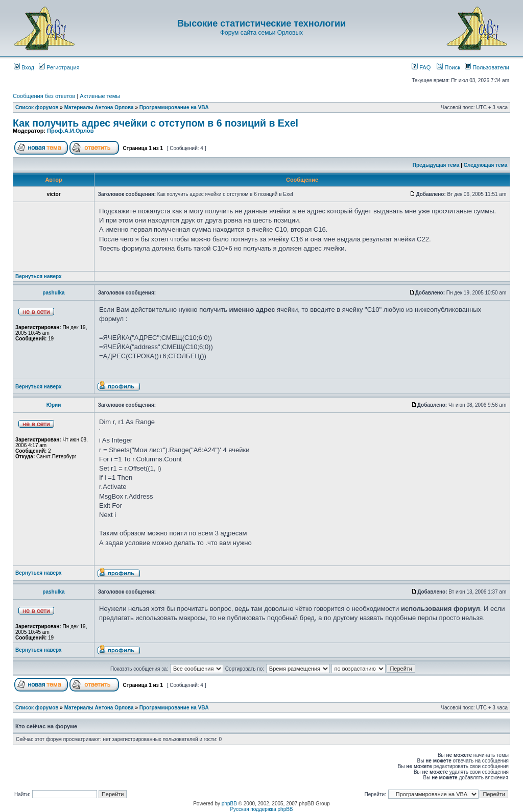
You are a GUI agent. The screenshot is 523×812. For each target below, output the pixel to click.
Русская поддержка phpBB (261, 809)
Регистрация (59, 67)
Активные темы (100, 96)
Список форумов (37, 107)
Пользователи (487, 67)
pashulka (53, 293)
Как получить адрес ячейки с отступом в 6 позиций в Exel (156, 123)
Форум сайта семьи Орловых (261, 33)
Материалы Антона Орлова (99, 107)
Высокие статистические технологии (261, 23)
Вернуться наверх (39, 276)
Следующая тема (485, 165)
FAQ (421, 67)
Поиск (448, 67)
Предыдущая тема (436, 165)
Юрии (54, 405)
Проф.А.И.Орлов (70, 131)
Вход (24, 67)
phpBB (229, 804)
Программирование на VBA (174, 107)
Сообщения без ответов (44, 96)
